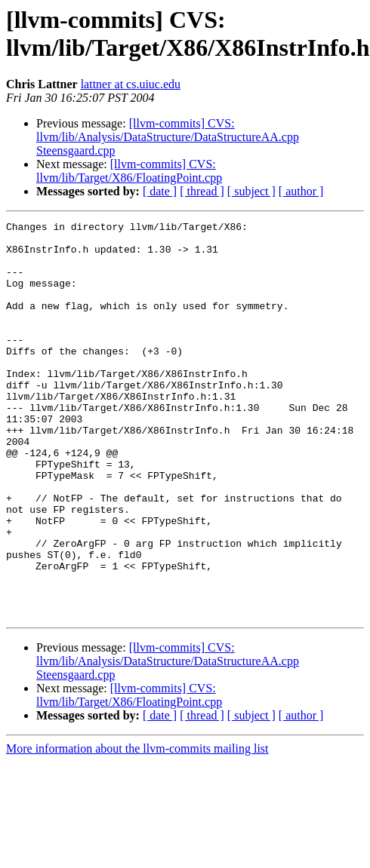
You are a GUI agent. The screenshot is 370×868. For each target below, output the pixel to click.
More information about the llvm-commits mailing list (137, 828)
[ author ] (301, 191)
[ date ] (160, 191)
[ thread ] (202, 191)
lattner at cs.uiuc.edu (131, 84)
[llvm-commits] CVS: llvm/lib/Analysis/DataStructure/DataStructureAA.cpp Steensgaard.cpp (168, 137)
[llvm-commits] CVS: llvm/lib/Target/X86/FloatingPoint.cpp (129, 171)
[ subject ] (251, 191)
